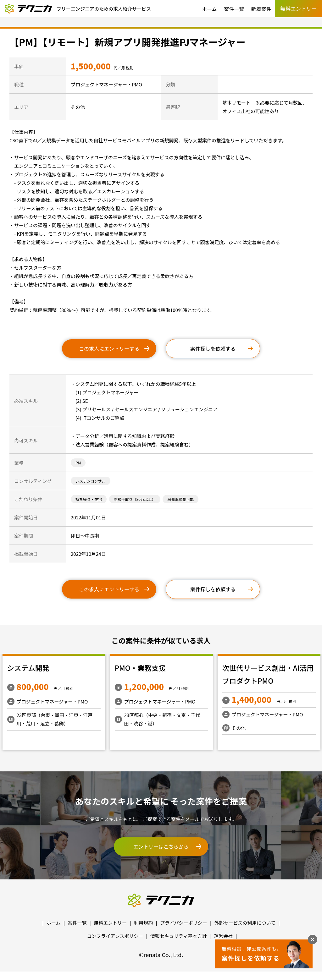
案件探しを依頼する (213, 348)
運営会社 (223, 936)
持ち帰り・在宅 (89, 499)
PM (78, 463)
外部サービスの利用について (245, 923)
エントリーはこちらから (161, 846)
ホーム (209, 9)
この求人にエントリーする (109, 348)
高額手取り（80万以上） (135, 499)
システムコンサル (91, 481)
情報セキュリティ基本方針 (178, 936)
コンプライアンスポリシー (115, 936)
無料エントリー (110, 923)
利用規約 (143, 923)
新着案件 (261, 9)
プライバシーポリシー (184, 923)
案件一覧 (234, 9)
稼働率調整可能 (180, 499)
